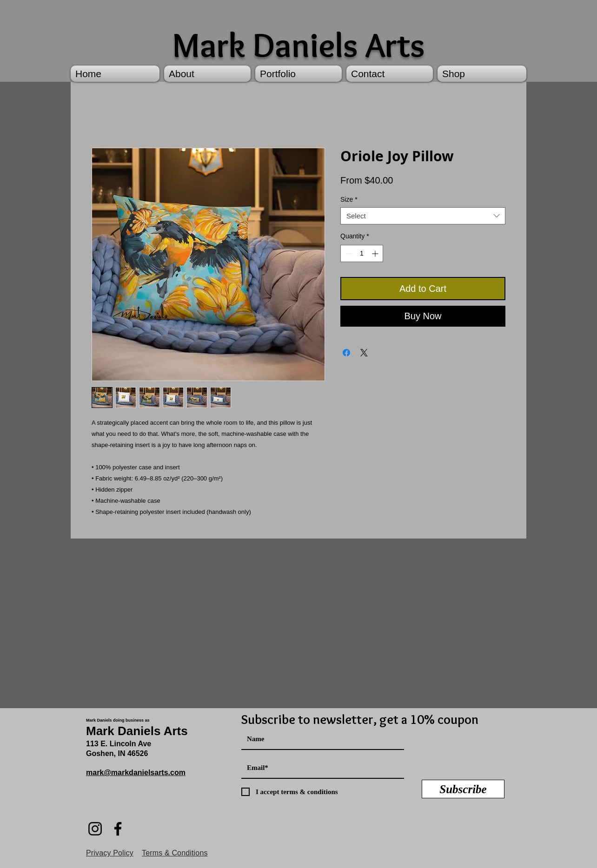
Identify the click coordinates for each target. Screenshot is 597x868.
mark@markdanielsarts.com (136, 773)
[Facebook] (118, 829)
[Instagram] (95, 829)
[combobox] (423, 216)
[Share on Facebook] (346, 353)
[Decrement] (348, 253)
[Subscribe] (463, 789)
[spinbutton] (362, 253)
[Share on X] (364, 353)
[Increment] (376, 253)
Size (349, 199)
